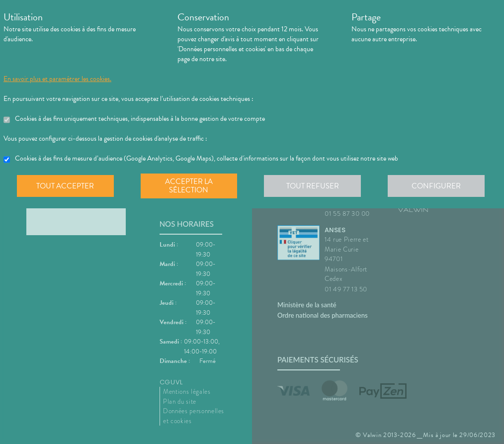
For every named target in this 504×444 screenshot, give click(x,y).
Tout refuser (314, 186)
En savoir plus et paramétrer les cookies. (57, 79)
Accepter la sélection (190, 186)
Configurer (438, 186)
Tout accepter (66, 186)
